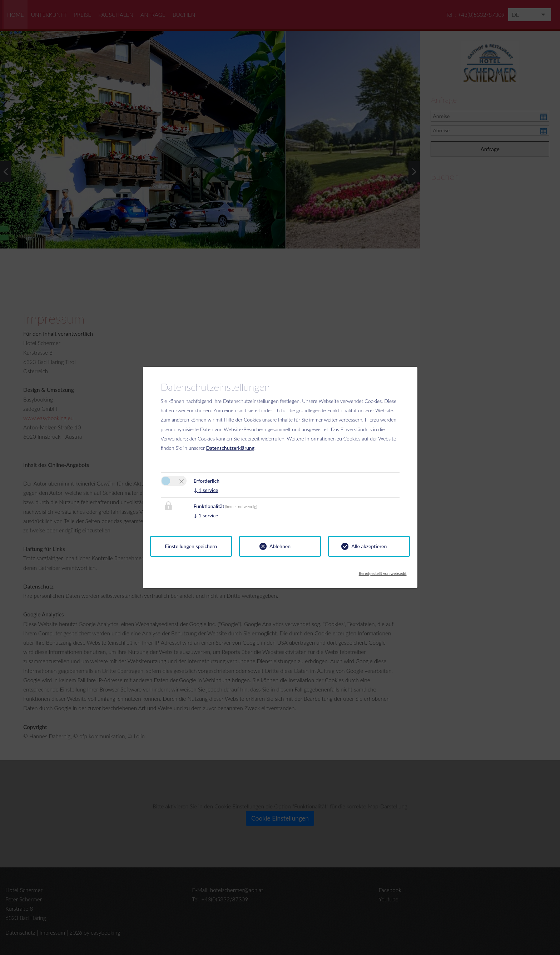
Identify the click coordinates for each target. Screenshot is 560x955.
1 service (206, 490)
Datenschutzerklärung (230, 448)
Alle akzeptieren (369, 546)
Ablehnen (280, 546)
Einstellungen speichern (191, 546)
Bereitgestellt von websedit (383, 571)
